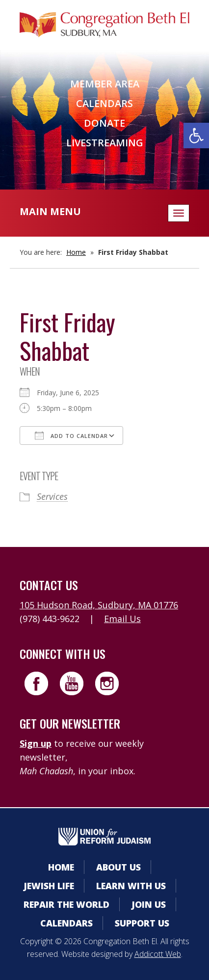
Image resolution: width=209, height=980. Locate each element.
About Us (118, 867)
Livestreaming (105, 143)
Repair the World (66, 904)
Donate (104, 123)
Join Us (149, 904)
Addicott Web (158, 954)
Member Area (105, 84)
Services (52, 496)
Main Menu (50, 211)
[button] (196, 136)
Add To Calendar (71, 436)
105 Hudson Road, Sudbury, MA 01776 (99, 605)
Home (76, 252)
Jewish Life (49, 886)
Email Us (122, 619)
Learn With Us (131, 886)
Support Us (142, 923)
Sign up (36, 743)
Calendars (104, 103)
